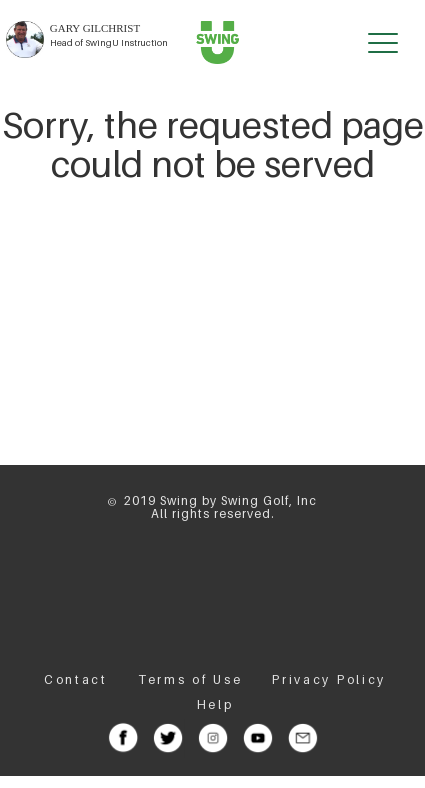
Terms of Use (190, 679)
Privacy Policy (329, 679)
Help (215, 704)
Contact (76, 679)
